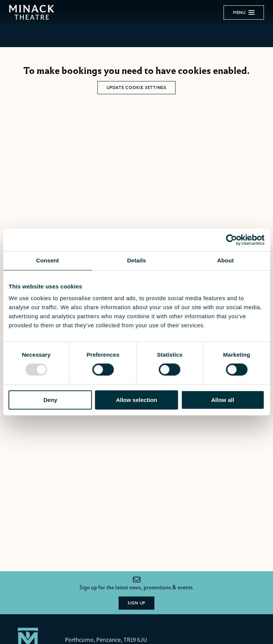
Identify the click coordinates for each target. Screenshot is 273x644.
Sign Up (136, 603)
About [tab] (225, 260)
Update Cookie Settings (136, 88)
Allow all (223, 400)
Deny (50, 400)
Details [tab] (137, 260)
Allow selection (136, 400)
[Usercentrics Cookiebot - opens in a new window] (231, 240)
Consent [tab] (47, 260)
